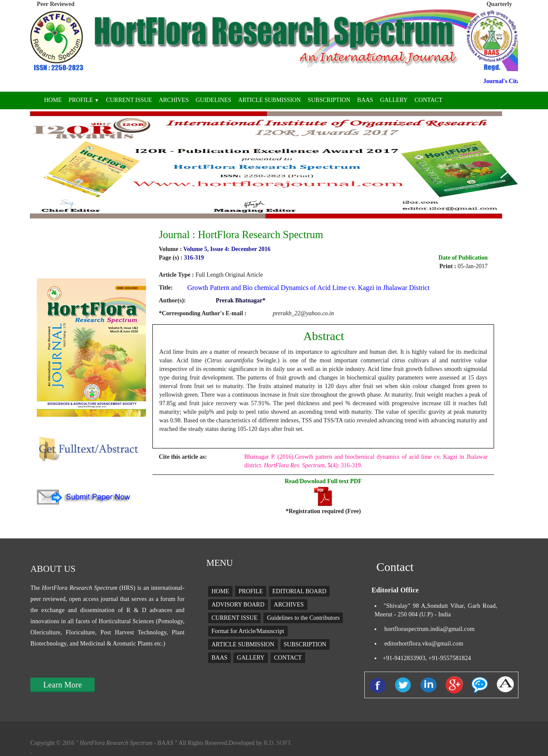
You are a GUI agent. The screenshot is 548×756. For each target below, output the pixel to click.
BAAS (365, 100)
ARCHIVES (174, 100)
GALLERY (394, 100)
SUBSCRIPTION (329, 100)
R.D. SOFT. (277, 743)
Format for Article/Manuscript (248, 631)
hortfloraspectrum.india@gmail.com (430, 629)
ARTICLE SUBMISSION (270, 100)
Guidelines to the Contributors (303, 618)
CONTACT (428, 100)
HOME (53, 100)
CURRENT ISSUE (129, 100)
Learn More (63, 685)
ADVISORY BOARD (238, 605)
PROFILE (84, 100)
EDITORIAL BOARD (299, 591)
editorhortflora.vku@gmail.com (424, 644)
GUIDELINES (213, 100)
